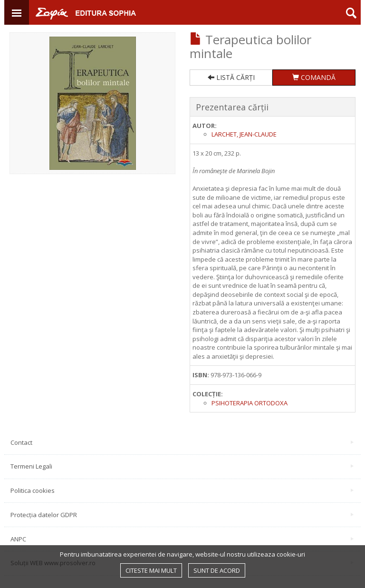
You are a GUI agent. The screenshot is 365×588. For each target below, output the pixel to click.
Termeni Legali (182, 466)
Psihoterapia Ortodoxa (250, 403)
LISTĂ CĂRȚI (231, 77)
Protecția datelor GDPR (182, 515)
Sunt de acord (217, 570)
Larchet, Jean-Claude (244, 134)
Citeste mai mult (151, 570)
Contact (182, 442)
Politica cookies (182, 490)
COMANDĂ (314, 77)
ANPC (182, 539)
